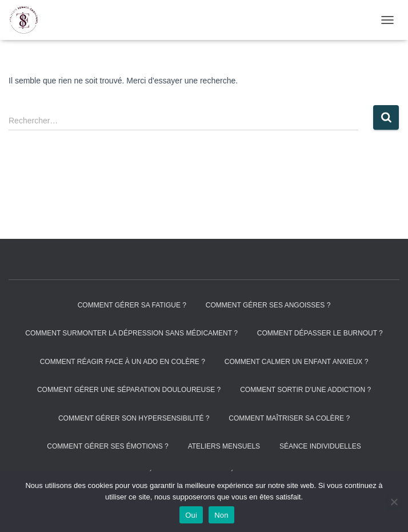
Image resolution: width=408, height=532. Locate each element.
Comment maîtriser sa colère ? (289, 418)
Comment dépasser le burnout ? (320, 333)
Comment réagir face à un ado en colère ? (123, 362)
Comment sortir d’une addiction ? (305, 390)
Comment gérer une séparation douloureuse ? (129, 390)
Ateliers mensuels (224, 446)
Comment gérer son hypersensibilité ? (134, 418)
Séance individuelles (320, 446)
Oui (191, 515)
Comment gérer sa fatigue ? (132, 305)
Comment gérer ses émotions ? (107, 446)
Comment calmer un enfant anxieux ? (297, 362)
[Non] (394, 502)
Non (221, 515)
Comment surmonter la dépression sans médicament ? (131, 333)
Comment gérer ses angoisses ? (268, 305)
